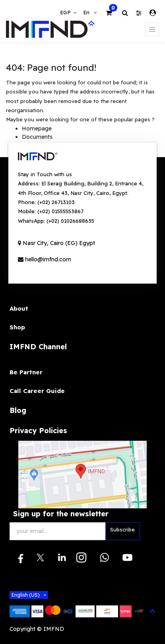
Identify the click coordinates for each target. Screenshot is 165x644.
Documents (37, 137)
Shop (17, 327)
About (19, 308)
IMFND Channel (38, 347)
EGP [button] (66, 12)
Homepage (37, 128)
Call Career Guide (37, 391)
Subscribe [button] (122, 529)
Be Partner (26, 372)
